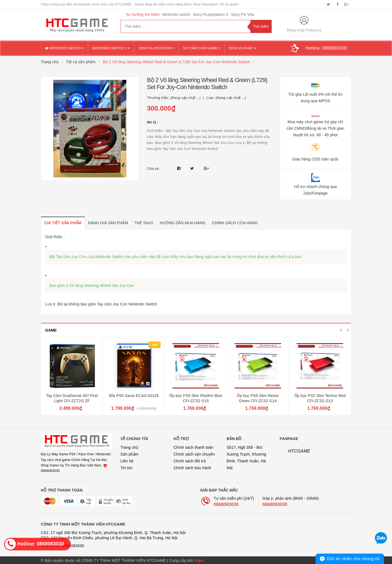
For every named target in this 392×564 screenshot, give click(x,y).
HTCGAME (299, 451)
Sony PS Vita (242, 14)
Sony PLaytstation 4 (211, 14)
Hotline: (326, 48)
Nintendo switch (176, 14)
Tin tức (127, 467)
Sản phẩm (130, 454)
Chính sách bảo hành (192, 467)
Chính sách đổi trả (190, 460)
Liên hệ (127, 460)
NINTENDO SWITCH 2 (111, 48)
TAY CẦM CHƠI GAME (201, 48)
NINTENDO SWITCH (64, 48)
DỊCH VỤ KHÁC (242, 48)
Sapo (199, 560)
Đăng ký (315, 30)
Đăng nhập (296, 30)
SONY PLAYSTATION (156, 48)
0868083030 (226, 504)
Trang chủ (130, 447)
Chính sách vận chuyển (194, 454)
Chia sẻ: (153, 169)
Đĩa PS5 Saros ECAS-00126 (134, 395)
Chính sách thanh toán (194, 447)
